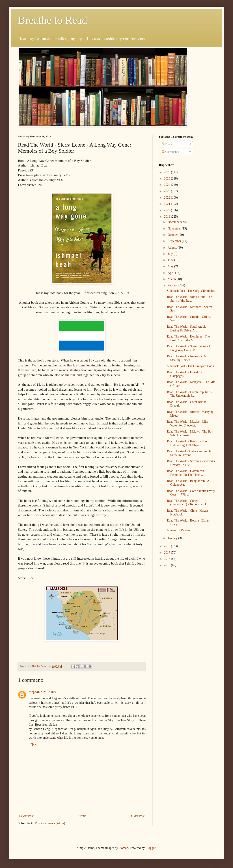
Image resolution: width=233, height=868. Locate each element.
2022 (168, 198)
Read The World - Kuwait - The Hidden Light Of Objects (187, 443)
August (173, 248)
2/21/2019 (50, 692)
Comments (170, 152)
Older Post (138, 816)
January (173, 538)
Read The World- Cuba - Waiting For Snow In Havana (190, 453)
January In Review (179, 530)
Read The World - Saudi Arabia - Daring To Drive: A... (188, 329)
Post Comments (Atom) (50, 823)
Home (82, 816)
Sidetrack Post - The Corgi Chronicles (191, 291)
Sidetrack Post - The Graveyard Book (190, 366)
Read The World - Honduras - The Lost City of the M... (188, 338)
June (171, 260)
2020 (168, 210)
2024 (168, 185)
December (174, 222)
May (171, 266)
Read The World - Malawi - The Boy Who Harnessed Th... (190, 433)
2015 (168, 565)
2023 (168, 191)
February (174, 285)
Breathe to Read (53, 20)
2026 (168, 172)
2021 (168, 204)
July (171, 254)
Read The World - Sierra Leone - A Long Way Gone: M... (189, 348)
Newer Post (26, 816)
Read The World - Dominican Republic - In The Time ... (186, 473)
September (175, 241)
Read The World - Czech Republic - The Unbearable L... (189, 394)
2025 (168, 179)
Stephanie (35, 692)
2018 (168, 546)
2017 (168, 553)
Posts (167, 144)
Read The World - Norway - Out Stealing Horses (187, 358)
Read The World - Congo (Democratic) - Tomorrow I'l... (188, 503)
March (172, 279)
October (173, 235)
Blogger (150, 848)
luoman (123, 848)
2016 (168, 559)
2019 (168, 217)
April (171, 273)
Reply (32, 744)
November (175, 228)
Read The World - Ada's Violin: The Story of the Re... (189, 299)
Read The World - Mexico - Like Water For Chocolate (187, 424)
